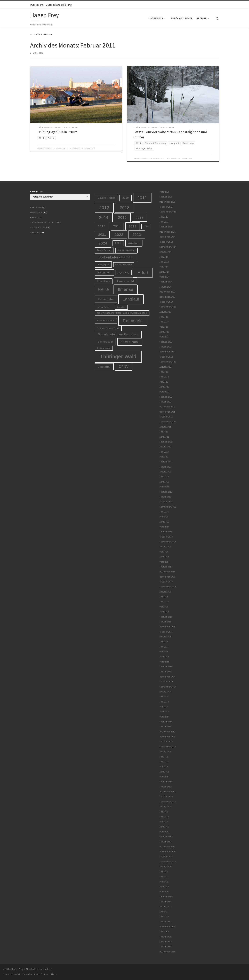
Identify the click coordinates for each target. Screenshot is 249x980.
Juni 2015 (164, 647)
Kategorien (37, 192)
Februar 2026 (166, 197)
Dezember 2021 (167, 407)
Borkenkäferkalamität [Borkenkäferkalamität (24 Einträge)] (116, 257)
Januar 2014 (165, 727)
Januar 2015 (165, 672)
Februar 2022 (166, 397)
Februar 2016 (166, 617)
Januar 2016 (165, 622)
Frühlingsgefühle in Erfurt (57, 132)
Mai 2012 (164, 822)
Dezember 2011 (167, 847)
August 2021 (165, 427)
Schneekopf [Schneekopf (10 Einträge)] (105, 342)
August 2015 (165, 637)
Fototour (36, 213)
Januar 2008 (165, 937)
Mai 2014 (164, 707)
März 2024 (164, 277)
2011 (40, 34)
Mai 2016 (164, 607)
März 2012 (164, 832)
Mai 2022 (164, 382)
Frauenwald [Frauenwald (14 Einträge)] (126, 281)
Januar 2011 (165, 902)
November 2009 (167, 927)
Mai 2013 (164, 767)
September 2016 (168, 587)
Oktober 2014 (166, 682)
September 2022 (168, 362)
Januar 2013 (165, 787)
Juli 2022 (164, 372)
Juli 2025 (164, 217)
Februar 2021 (166, 442)
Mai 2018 (164, 517)
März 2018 (164, 527)
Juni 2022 (164, 377)
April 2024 (164, 272)
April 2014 (164, 712)
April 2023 (164, 332)
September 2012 (168, 802)
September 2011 (168, 862)
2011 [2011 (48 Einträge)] (142, 198)
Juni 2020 (164, 452)
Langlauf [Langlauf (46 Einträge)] (131, 299)
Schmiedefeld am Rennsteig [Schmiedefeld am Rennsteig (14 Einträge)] (118, 334)
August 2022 (165, 367)
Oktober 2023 (166, 302)
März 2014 (164, 717)
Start (33, 34)
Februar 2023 (166, 342)
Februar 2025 (166, 227)
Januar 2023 (165, 347)
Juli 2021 (164, 432)
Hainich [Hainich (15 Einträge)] (103, 289)
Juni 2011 (164, 877)
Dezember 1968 (167, 952)
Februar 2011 (166, 897)
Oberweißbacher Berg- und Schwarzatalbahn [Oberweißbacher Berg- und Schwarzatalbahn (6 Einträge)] (122, 313)
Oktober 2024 (166, 242)
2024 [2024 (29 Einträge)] (103, 243)
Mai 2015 (164, 652)
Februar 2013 (166, 782)
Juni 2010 (164, 917)
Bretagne (36, 207)
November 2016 (167, 577)
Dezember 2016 (167, 572)
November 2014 (167, 677)
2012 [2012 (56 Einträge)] (104, 208)
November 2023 (167, 297)
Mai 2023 (164, 327)
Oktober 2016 (166, 582)
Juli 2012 (164, 812)
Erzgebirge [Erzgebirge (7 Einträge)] (104, 281)
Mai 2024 (164, 267)
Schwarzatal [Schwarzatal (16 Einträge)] (130, 342)
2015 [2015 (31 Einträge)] (122, 218)
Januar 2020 (165, 467)
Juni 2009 (164, 932)
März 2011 (164, 892)
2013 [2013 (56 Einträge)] (125, 208)
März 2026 (164, 192)
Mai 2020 (164, 457)
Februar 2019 (166, 492)
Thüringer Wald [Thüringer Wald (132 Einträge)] (118, 356)
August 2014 (165, 692)
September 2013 (168, 747)
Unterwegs (37, 228)
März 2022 (164, 392)
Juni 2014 (164, 702)
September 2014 (168, 687)
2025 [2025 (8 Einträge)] (118, 243)
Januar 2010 (165, 922)
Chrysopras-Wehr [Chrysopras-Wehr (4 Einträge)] (124, 264)
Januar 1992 (165, 942)
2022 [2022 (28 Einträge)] (119, 235)
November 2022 (167, 352)
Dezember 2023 (167, 292)
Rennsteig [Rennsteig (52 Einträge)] (133, 321)
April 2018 (164, 522)
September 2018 (168, 507)
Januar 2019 (165, 497)
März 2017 (164, 562)
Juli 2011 (164, 872)
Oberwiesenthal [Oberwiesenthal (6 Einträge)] (106, 321)
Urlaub (34, 232)
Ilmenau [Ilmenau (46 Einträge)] (126, 289)
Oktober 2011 (166, 857)
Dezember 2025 (167, 202)
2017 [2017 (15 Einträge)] (102, 226)
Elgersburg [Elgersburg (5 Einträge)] (124, 272)
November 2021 (167, 412)
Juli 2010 (164, 912)
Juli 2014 (164, 697)
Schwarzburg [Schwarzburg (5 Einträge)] (104, 348)
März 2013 (164, 777)
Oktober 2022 (166, 357)
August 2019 (165, 472)
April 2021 (164, 437)
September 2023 (168, 307)
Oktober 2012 (166, 797)
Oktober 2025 (166, 207)
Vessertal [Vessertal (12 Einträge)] (104, 367)
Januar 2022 (165, 402)
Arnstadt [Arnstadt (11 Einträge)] (134, 243)
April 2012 (164, 827)
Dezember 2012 (167, 792)
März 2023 (164, 337)
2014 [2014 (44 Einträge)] (104, 218)
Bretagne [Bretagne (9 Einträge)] (103, 265)
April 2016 (164, 612)
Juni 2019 (164, 477)
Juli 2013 (164, 757)
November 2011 (167, 852)
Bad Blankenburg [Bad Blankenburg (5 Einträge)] (127, 250)
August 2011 (165, 867)
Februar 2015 (166, 667)
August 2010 (165, 907)
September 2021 (168, 422)
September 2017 (168, 542)
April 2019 (164, 482)
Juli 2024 (164, 257)
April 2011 (164, 887)
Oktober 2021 (166, 417)
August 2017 (165, 547)
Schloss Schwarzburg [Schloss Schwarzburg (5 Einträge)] (108, 328)
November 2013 (167, 737)
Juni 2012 (164, 817)
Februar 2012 (166, 837)
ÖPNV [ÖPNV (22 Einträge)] (124, 367)
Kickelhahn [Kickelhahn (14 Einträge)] (106, 299)
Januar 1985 (165, 947)
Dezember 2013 (167, 732)
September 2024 (168, 247)
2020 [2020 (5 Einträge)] (146, 226)
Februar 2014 (166, 722)
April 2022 (164, 387)
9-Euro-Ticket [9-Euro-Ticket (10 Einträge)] (106, 198)
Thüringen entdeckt (43, 223)
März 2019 (164, 487)
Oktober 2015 (166, 632)
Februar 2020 (166, 462)
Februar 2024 (166, 282)
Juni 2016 (164, 602)
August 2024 (165, 252)
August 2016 (165, 592)
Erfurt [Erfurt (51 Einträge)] (143, 272)
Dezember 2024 (167, 232)
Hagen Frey (17, 969)
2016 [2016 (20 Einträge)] (140, 218)
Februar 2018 (166, 532)
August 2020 (165, 447)
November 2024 (167, 237)
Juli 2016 (164, 597)
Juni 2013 (164, 762)
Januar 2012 (165, 842)
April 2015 (164, 657)
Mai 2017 (164, 552)
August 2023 (165, 312)
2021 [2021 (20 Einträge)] (102, 235)
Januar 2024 (165, 287)
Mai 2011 (164, 882)
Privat (34, 218)
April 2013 (164, 772)
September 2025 (168, 212)
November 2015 (167, 627)
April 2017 (164, 557)
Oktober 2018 (166, 502)
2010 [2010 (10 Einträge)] (126, 198)
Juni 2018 (164, 512)
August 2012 (165, 807)
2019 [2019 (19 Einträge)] (132, 226)
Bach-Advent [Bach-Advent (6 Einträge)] (104, 250)
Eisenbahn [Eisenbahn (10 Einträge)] (105, 272)
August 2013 (165, 752)
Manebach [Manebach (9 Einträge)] (104, 307)
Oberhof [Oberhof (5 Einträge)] (121, 307)
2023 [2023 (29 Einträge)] (137, 235)
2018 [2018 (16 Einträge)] (117, 226)
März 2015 (164, 662)
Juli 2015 (164, 642)
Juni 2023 (164, 322)
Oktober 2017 (166, 537)
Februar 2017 (166, 567)
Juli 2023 (164, 317)
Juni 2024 (164, 262)
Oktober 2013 (166, 742)
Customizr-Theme (49, 974)
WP (19, 974)
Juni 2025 (164, 222)
